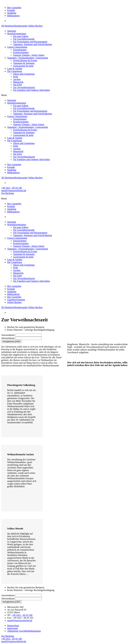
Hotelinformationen (17, 34)
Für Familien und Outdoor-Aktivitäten (32, 90)
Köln (16, 77)
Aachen (17, 79)
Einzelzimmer (20, 50)
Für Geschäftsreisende (24, 39)
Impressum (12, 628)
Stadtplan (12, 13)
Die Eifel (18, 85)
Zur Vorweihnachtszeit (24, 87)
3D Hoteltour (8, 26)
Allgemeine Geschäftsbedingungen (24, 631)
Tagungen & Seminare (24, 63)
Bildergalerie (13, 16)
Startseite (12, 31)
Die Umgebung (15, 71)
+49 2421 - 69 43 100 (22, 615)
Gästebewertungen (16, 300)
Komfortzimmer (21, 52)
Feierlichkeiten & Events (25, 60)
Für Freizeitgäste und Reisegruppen (30, 42)
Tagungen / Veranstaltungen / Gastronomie (28, 58)
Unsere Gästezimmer (17, 47)
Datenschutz (13, 626)
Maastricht (18, 82)
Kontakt (11, 10)
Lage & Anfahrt (15, 69)
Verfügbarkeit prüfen (11, 341)
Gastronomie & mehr (23, 66)
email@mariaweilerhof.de (20, 620)
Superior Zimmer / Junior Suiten (29, 55)
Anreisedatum (8, 335)
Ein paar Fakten (21, 36)
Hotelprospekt (21, 26)
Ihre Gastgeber (14, 8)
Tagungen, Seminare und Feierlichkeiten (33, 44)
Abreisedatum (8, 338)
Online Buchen (35, 26)
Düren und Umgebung (24, 74)
